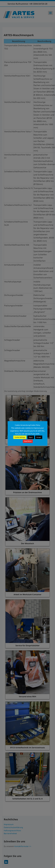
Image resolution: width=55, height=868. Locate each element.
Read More (28, 441)
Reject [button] (31, 437)
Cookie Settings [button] (20, 437)
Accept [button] (39, 437)
